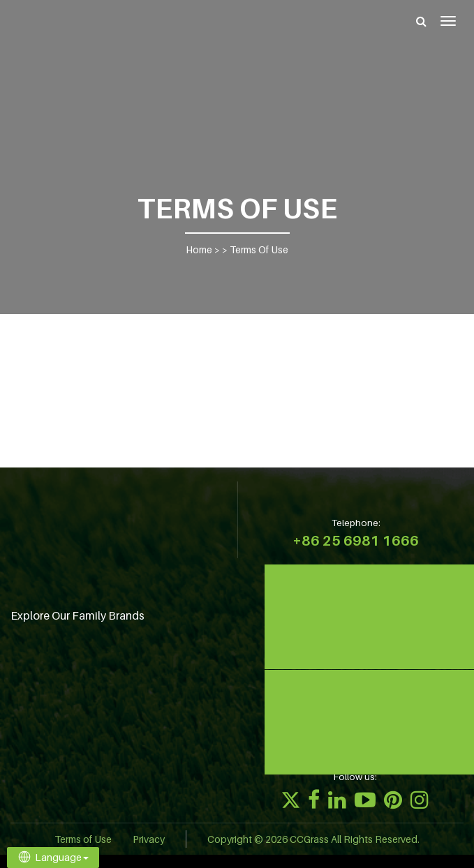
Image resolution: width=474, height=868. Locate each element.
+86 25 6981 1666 (356, 541)
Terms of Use (83, 839)
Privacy (149, 839)
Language (53, 857)
